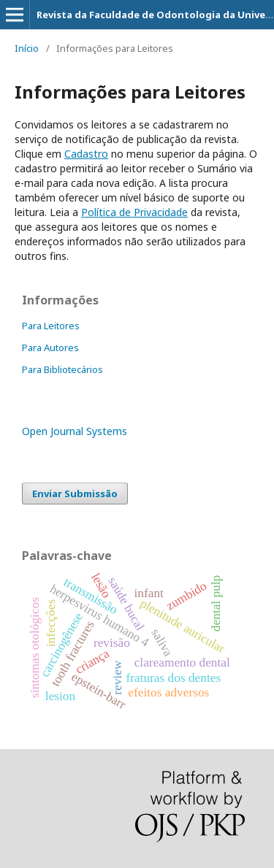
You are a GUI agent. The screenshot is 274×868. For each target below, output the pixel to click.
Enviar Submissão (75, 493)
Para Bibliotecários (62, 369)
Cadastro (86, 154)
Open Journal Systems (75, 431)
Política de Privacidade (134, 212)
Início (27, 48)
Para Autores (50, 347)
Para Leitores (51, 326)
